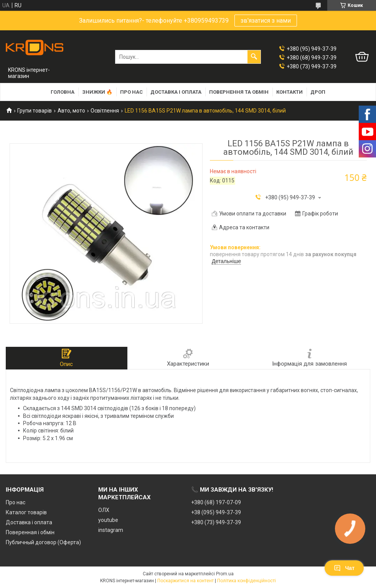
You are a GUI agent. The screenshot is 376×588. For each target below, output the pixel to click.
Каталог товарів (26, 512)
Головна (63, 92)
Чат (344, 568)
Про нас (131, 92)
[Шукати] (254, 57)
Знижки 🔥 (97, 92)
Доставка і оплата (176, 92)
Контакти (289, 92)
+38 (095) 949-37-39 (216, 512)
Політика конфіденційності (247, 581)
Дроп (318, 92)
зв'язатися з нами (266, 21)
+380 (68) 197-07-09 (216, 502)
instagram (111, 530)
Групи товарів (35, 111)
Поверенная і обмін (30, 532)
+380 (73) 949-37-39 (216, 522)
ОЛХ (104, 510)
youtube (108, 520)
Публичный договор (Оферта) (43, 542)
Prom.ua (225, 574)
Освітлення (105, 111)
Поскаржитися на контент (186, 581)
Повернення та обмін (239, 92)
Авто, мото (71, 111)
